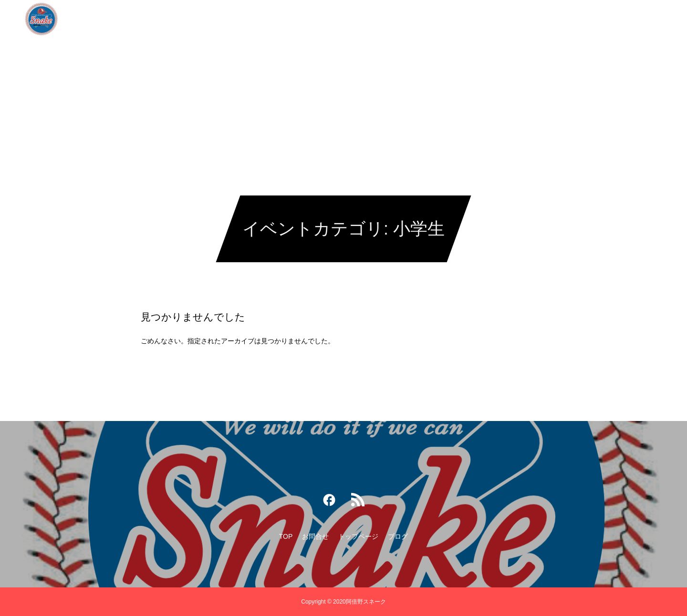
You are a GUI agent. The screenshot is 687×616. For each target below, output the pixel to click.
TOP (271, 19)
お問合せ (310, 19)
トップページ (362, 19)
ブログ (411, 19)
